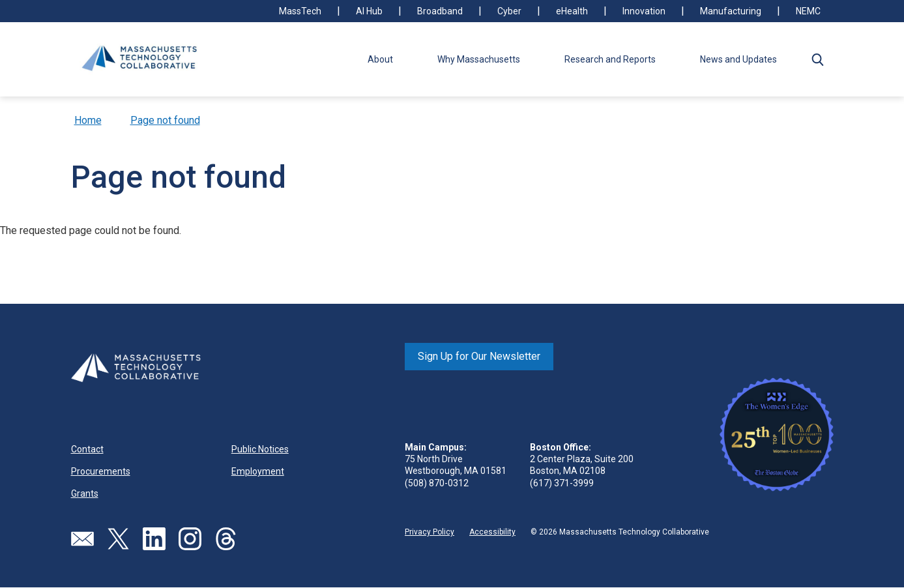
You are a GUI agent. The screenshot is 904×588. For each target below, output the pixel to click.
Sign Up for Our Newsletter (479, 356)
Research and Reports (610, 59)
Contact (87, 449)
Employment (258, 471)
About (380, 59)
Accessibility (492, 532)
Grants (85, 493)
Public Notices (260, 449)
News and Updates (738, 59)
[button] (818, 59)
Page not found (165, 120)
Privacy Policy (430, 532)
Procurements (101, 471)
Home (88, 120)
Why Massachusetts (479, 59)
